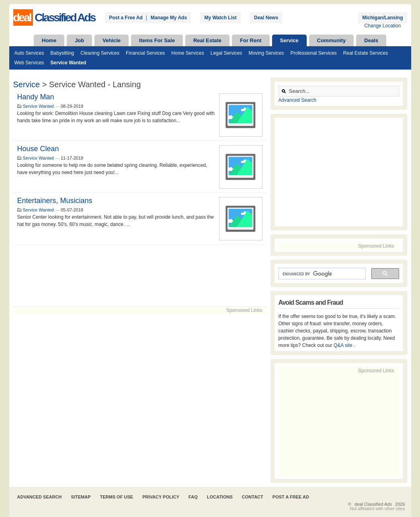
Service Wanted (68, 63)
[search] (321, 274)
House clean (38, 149)
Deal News (266, 18)
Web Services (29, 63)
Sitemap (81, 497)
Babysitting (62, 53)
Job (79, 40)
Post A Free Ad (291, 497)
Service (289, 40)
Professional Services (313, 53)
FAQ (193, 497)
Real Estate (207, 40)
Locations (220, 497)
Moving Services (266, 53)
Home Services (187, 53)
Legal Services (226, 53)
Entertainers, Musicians (55, 201)
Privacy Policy (161, 497)
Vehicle (112, 40)
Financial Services (145, 53)
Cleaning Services (100, 53)
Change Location (382, 26)
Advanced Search (298, 100)
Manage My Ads (169, 18)
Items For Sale (157, 40)
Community (332, 40)
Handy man (36, 97)
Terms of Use (117, 497)
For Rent (251, 40)
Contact (253, 497)
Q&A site (344, 345)
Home (49, 40)
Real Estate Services (366, 53)
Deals (371, 40)
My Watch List (220, 18)
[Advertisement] (140, 276)
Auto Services (29, 53)
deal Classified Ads (373, 504)
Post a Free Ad (126, 18)
